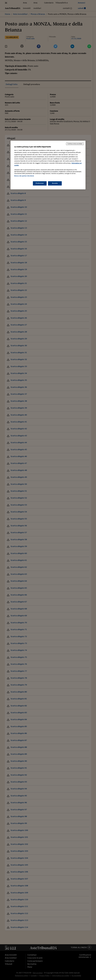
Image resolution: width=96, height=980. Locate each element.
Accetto (55, 183)
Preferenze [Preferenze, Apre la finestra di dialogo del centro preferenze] (40, 183)
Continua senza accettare (75, 144)
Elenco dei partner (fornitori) (24, 176)
